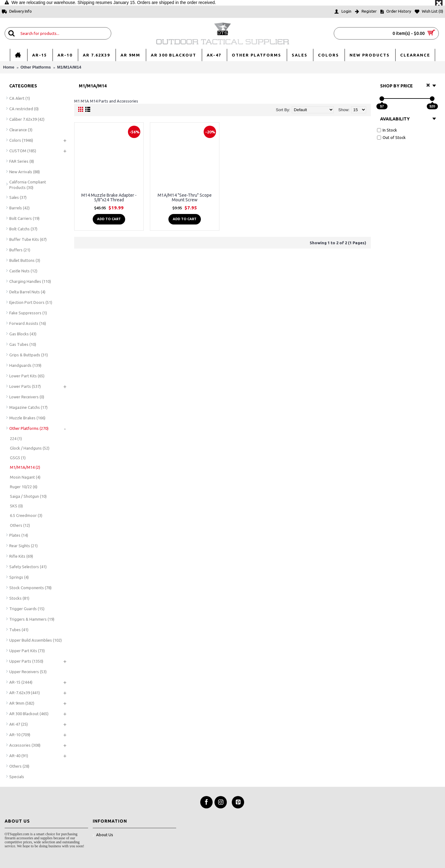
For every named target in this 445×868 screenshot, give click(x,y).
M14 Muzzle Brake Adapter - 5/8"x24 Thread (109, 197)
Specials (17, 777)
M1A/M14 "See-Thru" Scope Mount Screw (185, 197)
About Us (103, 835)
